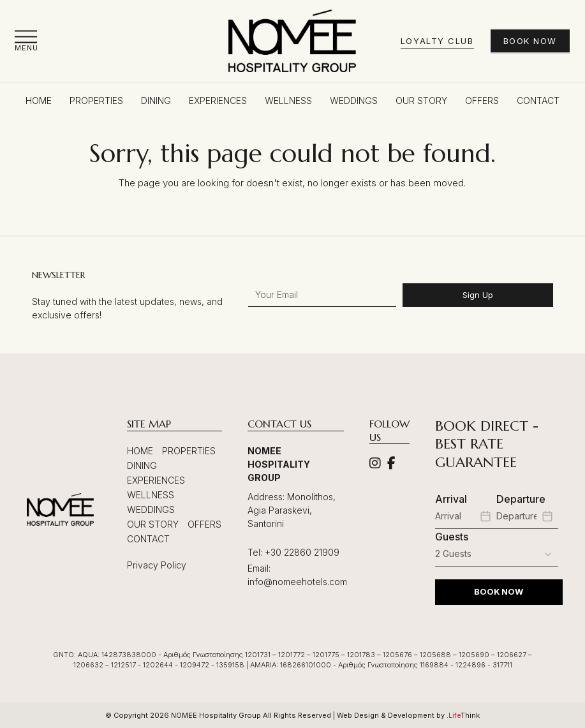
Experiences (156, 480)
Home (140, 451)
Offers (204, 524)
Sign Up (478, 295)
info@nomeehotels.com (297, 582)
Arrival (451, 499)
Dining (142, 465)
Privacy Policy (157, 565)
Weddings (151, 509)
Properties (189, 451)
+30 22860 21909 (302, 552)
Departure (521, 499)
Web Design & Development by (408, 715)
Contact (148, 539)
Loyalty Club (437, 41)
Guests (452, 537)
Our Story (153, 524)
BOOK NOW (499, 591)
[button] (26, 41)
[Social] (375, 464)
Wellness (151, 495)
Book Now (530, 41)
